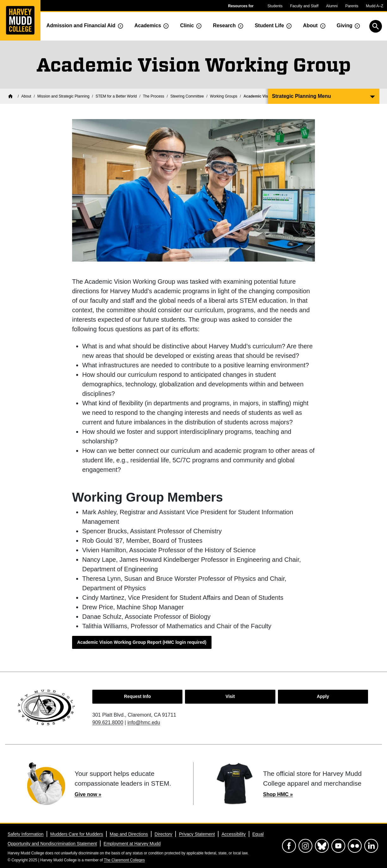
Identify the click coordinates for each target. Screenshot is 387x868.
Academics (148, 25)
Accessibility (234, 834)
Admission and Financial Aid (81, 25)
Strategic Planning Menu (301, 96)
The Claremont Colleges (124, 860)
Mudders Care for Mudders (77, 834)
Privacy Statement (197, 834)
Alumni (332, 6)
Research (224, 25)
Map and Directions (129, 834)
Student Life (269, 25)
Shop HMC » (278, 794)
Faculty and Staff (304, 6)
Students (275, 6)
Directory (163, 834)
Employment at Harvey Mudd (132, 844)
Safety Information (26, 834)
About (310, 25)
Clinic (187, 25)
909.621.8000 (108, 722)
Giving (345, 25)
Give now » (88, 794)
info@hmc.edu (144, 722)
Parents (352, 6)
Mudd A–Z (375, 6)
